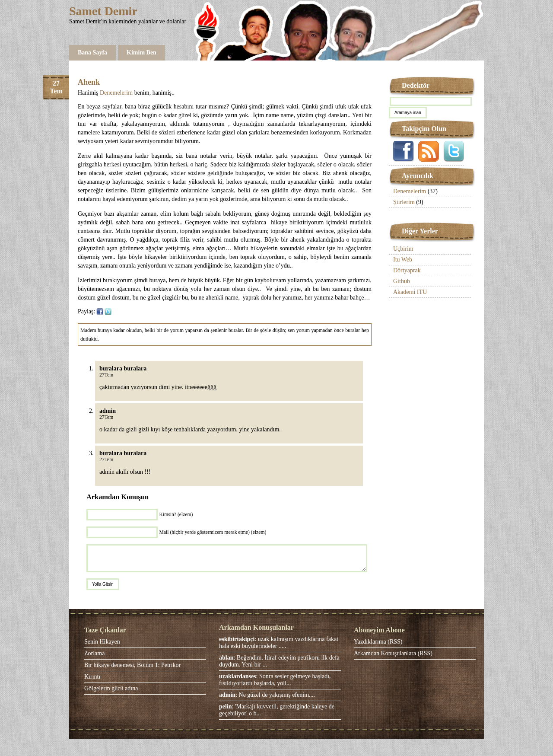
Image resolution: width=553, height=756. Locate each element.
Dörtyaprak (407, 270)
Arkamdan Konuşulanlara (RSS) (393, 653)
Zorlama (94, 653)
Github (402, 281)
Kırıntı (92, 677)
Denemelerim (116, 93)
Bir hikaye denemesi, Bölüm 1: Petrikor (132, 665)
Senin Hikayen (102, 642)
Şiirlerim (404, 202)
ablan (226, 658)
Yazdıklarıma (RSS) (378, 642)
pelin (226, 707)
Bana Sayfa (92, 53)
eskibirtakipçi (237, 639)
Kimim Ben (141, 53)
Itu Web (403, 260)
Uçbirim (403, 249)
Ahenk (89, 82)
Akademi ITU (410, 292)
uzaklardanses (238, 676)
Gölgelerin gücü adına (111, 688)
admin (227, 695)
